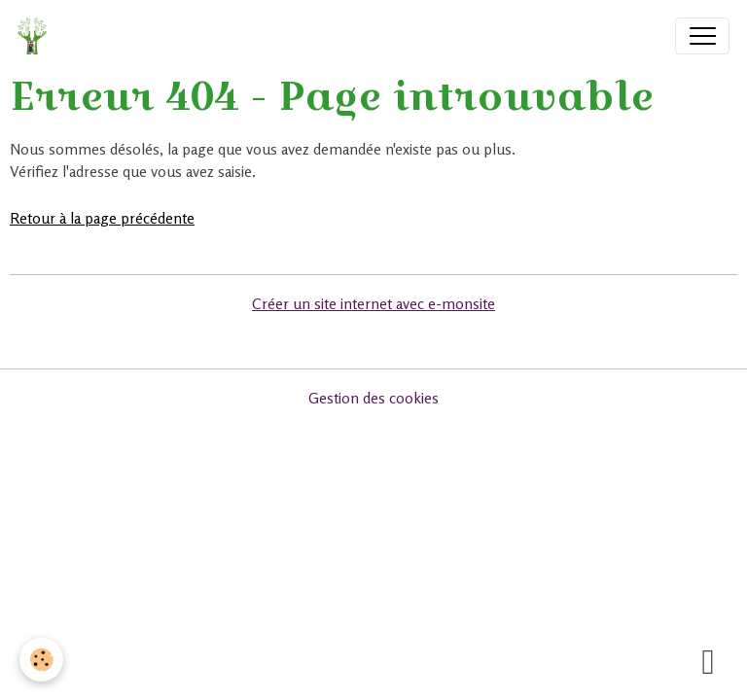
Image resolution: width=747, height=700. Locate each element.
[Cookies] (41, 660)
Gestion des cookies (373, 398)
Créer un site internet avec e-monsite (373, 304)
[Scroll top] (708, 661)
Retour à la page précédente (102, 218)
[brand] (36, 36)
